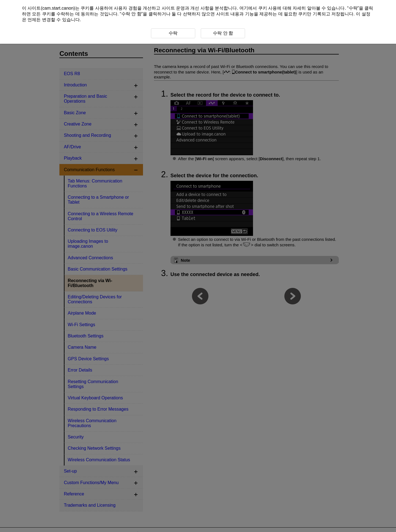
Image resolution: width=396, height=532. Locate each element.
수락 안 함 (131, 14)
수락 (353, 8)
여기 (244, 8)
